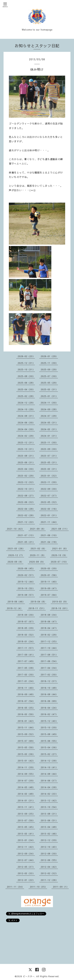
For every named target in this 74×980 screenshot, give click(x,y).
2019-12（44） (26, 582)
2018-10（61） (60, 608)
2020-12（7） (16, 555)
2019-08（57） (26, 595)
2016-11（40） (26, 688)
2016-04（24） (49, 708)
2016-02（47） (49, 714)
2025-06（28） (26, 383)
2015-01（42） (26, 761)
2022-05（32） (49, 502)
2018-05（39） (26, 628)
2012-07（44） (26, 860)
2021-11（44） (49, 522)
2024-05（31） (49, 423)
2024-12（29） (26, 403)
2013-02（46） (49, 834)
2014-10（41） (49, 767)
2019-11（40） (49, 582)
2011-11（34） (15, 887)
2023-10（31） (26, 449)
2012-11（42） (26, 847)
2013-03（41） (26, 834)
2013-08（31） (49, 814)
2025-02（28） (26, 396)
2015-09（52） (26, 734)
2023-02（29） (26, 476)
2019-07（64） (49, 595)
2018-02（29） (49, 635)
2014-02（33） (49, 794)
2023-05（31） (49, 462)
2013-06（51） (49, 820)
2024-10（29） (26, 409)
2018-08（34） (49, 615)
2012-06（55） (49, 860)
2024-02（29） (26, 436)
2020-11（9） (38, 555)
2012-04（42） (49, 867)
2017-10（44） (49, 648)
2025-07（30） (49, 376)
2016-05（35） (26, 708)
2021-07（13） (26, 535)
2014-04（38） (49, 787)
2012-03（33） (26, 873)
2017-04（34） (49, 668)
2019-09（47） (49, 588)
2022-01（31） (49, 515)
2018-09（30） (26, 615)
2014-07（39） (26, 781)
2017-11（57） (26, 648)
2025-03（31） (49, 389)
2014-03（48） (26, 794)
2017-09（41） (26, 655)
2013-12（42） (49, 800)
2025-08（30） (26, 376)
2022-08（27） (26, 496)
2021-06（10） (49, 535)
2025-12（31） (26, 363)
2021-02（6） (39, 548)
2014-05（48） (26, 787)
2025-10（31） (26, 369)
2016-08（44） (49, 694)
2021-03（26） (16, 548)
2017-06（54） (49, 661)
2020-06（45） (26, 568)
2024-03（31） (49, 429)
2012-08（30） (49, 854)
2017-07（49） (26, 661)
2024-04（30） (26, 429)
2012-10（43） (49, 847)
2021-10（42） (15, 529)
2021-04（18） (49, 542)
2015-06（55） (49, 741)
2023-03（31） (49, 469)
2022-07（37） (49, 496)
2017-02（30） (49, 675)
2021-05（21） (26, 542)
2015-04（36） (49, 747)
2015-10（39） (49, 727)
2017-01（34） (26, 681)
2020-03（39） (49, 568)
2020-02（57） (26, 575)
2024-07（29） (49, 416)
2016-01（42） (26, 721)
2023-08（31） (26, 456)
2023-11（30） (49, 442)
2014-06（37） (49, 781)
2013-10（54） (49, 807)
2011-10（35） (39, 887)
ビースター (29, 976)
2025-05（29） (49, 383)
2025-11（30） (49, 363)
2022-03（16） (49, 509)
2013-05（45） (26, 827)
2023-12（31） (26, 442)
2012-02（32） (49, 873)
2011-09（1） (61, 887)
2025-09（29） (49, 369)
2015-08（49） (49, 734)
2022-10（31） (26, 489)
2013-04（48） (49, 827)
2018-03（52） (26, 635)
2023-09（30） (49, 449)
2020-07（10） (59, 562)
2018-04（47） (49, 628)
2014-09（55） (26, 774)
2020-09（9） (15, 562)
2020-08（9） (37, 562)
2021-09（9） (38, 529)
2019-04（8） (39, 602)
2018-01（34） (26, 641)
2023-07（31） (49, 456)
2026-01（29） (49, 356)
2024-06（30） (26, 423)
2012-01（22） (26, 880)
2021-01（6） (60, 548)
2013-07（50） (26, 820)
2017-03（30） (26, 675)
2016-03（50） (26, 714)
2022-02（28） (26, 515)
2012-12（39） (49, 840)
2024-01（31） (49, 436)
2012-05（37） (26, 867)
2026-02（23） (26, 356)
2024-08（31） (26, 416)
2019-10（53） (26, 588)
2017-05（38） (26, 668)
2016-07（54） (26, 701)
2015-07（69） (26, 741)
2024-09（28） (49, 409)
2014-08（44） (49, 774)
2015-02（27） (49, 754)
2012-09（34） (26, 854)
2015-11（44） (26, 727)
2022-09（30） (49, 489)
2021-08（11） (60, 529)
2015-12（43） (49, 721)
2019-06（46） (16, 602)
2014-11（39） (26, 767)
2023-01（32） (49, 476)
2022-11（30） (49, 482)
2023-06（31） (26, 462)
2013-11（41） (26, 807)
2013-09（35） (26, 814)
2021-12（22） (26, 522)
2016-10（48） (49, 688)
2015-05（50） (26, 747)
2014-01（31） (26, 800)
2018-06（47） (49, 621)
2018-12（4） (15, 608)
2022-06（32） (26, 502)
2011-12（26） (49, 880)
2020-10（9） (59, 555)
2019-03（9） (60, 602)
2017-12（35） (49, 641)
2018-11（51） (37, 608)
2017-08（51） (49, 655)
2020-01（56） (49, 575)
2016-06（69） (49, 701)
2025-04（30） (26, 389)
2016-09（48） (26, 694)
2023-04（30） (26, 469)
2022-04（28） (26, 509)
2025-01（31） (49, 396)
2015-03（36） (26, 754)
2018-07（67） (26, 621)
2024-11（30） (49, 403)
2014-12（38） (49, 761)
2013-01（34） (26, 840)
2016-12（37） (49, 681)
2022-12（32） (26, 482)
